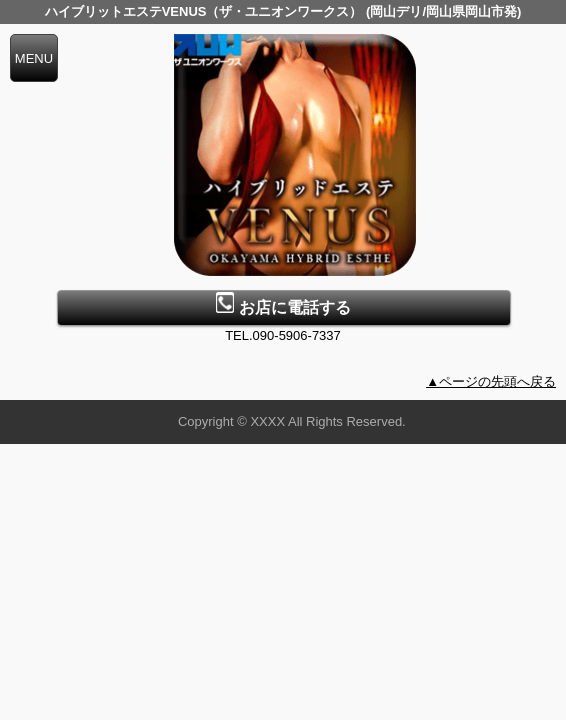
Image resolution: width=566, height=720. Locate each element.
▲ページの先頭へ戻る (491, 381)
